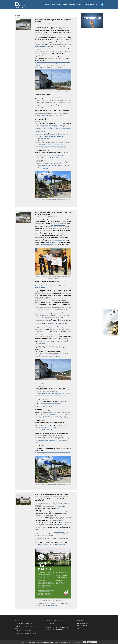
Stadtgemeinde (58, 225)
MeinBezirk (42, 343)
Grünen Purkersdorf (57, 97)
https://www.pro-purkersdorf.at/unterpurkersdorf (52, 115)
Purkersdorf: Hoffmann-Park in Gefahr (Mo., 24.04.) (51, 494)
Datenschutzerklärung (82, 623)
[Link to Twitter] (102, 5)
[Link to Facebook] (100, 5)
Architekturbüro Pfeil (40, 29)
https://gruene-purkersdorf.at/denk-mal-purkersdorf (47, 605)
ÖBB (55, 228)
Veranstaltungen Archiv (47, 497)
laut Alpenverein (52, 57)
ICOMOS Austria (59, 512)
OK (84, 642)
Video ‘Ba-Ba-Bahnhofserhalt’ (45, 244)
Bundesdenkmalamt (40, 46)
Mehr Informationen (92, 642)
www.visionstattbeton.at (58, 241)
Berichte (45, 24)
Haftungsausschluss (82, 626)
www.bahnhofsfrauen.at (51, 242)
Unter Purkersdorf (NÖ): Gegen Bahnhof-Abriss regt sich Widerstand (53, 21)
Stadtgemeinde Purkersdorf (55, 323)
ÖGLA (50, 521)
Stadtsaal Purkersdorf (59, 532)
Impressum (80, 628)
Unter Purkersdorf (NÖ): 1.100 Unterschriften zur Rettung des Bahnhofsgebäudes (53, 213)
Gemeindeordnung (40, 287)
